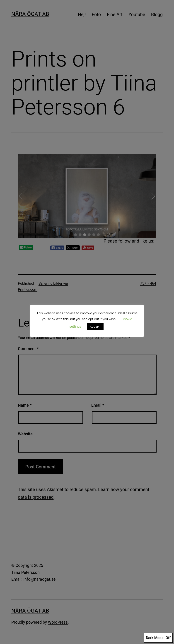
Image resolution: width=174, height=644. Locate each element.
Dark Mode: (158, 638)
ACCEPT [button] (95, 327)
